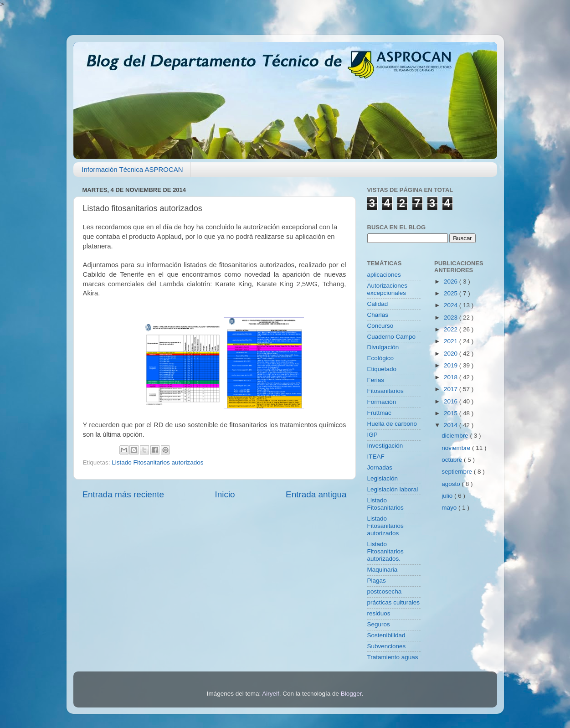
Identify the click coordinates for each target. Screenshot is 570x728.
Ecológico (381, 358)
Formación (382, 402)
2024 (452, 305)
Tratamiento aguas (393, 657)
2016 (452, 401)
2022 (452, 329)
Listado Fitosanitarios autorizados (157, 462)
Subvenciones (387, 646)
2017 (452, 389)
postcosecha (385, 591)
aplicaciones (384, 275)
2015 (452, 413)
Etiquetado (382, 369)
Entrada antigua (316, 494)
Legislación (383, 478)
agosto (452, 484)
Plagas (377, 581)
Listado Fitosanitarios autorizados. (385, 551)
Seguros (379, 624)
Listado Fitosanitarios (385, 504)
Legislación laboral (393, 489)
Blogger (351, 694)
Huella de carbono (392, 424)
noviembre (457, 448)
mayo (450, 508)
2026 (452, 281)
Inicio (225, 494)
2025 (452, 293)
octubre (453, 460)
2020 (452, 354)
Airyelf (271, 694)
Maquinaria (383, 570)
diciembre (456, 436)
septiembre (458, 472)
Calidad (378, 304)
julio (448, 496)
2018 (452, 377)
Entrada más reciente (123, 494)
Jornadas (380, 467)
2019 (452, 365)
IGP (372, 435)
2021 (452, 341)
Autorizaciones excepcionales (388, 289)
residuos (379, 613)
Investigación (385, 446)
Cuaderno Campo (392, 337)
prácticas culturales (394, 602)
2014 (452, 425)
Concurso (380, 326)
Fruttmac (379, 413)
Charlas (378, 315)
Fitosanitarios (385, 391)
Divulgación (383, 347)
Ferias (376, 380)
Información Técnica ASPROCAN (132, 169)
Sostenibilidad (386, 635)
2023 (452, 318)
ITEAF (376, 457)
